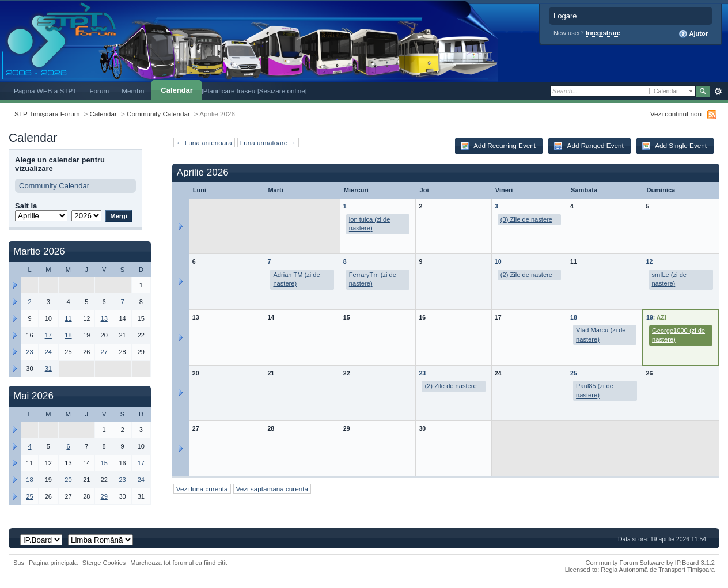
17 (48, 335)
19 (650, 317)
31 (48, 369)
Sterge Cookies (104, 563)
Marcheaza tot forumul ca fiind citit (179, 563)
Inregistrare (603, 33)
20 (68, 480)
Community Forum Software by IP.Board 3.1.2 (650, 563)
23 (422, 373)
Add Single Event (674, 146)
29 (104, 496)
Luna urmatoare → (268, 143)
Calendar (177, 90)
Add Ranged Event (589, 146)
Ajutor (693, 34)
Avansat (718, 92)
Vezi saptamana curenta (272, 489)
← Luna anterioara (204, 143)
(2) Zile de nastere (526, 275)
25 (574, 373)
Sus (19, 563)
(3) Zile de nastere (526, 219)
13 (104, 318)
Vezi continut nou (676, 114)
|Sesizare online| (282, 91)
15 (104, 463)
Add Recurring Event (498, 146)
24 (48, 352)
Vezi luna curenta (202, 489)
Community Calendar (158, 114)
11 (68, 318)
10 (498, 261)
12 (650, 261)
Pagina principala (53, 563)
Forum (99, 91)
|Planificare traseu (230, 91)
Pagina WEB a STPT (45, 91)
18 (574, 317)
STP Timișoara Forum (47, 114)
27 (104, 352)
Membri (133, 91)
